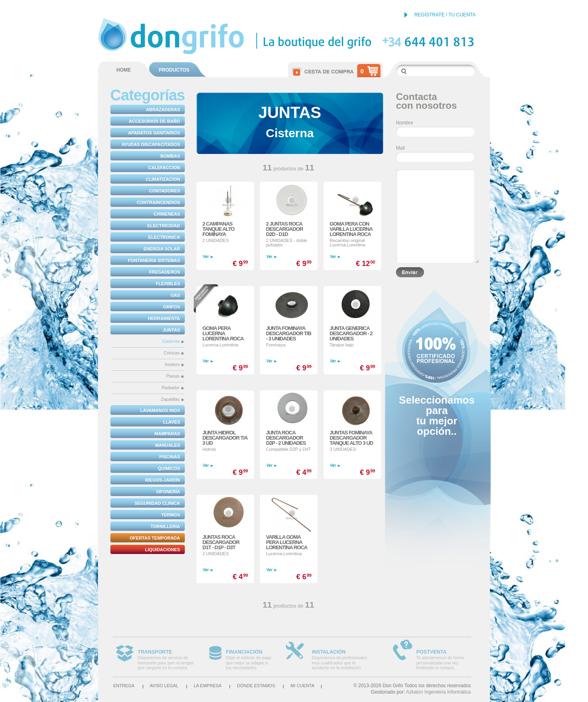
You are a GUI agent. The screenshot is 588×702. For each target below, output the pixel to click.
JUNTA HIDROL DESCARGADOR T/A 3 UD (225, 438)
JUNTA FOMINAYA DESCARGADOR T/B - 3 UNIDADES (289, 333)
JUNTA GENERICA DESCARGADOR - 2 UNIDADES (351, 333)
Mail (400, 148)
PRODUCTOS (174, 70)
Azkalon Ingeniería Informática (438, 692)
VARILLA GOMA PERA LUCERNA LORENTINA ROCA (287, 542)
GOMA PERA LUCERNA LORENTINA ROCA (223, 333)
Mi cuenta (302, 686)
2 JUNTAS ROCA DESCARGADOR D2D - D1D (284, 229)
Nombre (405, 123)
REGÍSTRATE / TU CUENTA (445, 15)
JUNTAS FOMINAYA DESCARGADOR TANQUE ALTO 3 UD (351, 438)
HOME (124, 70)
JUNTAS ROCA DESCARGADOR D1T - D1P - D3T (221, 542)
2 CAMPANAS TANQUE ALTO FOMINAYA (218, 229)
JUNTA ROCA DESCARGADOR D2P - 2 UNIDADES (286, 438)
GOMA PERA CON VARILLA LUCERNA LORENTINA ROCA (351, 229)
